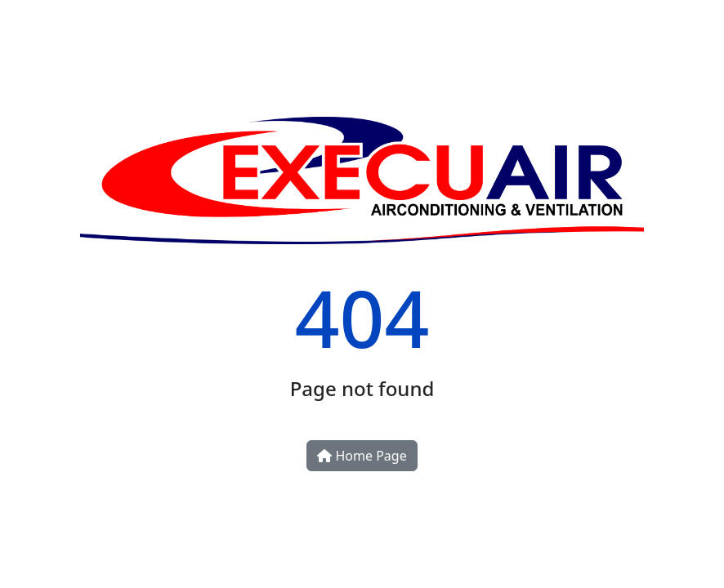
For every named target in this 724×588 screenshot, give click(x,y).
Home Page (362, 456)
